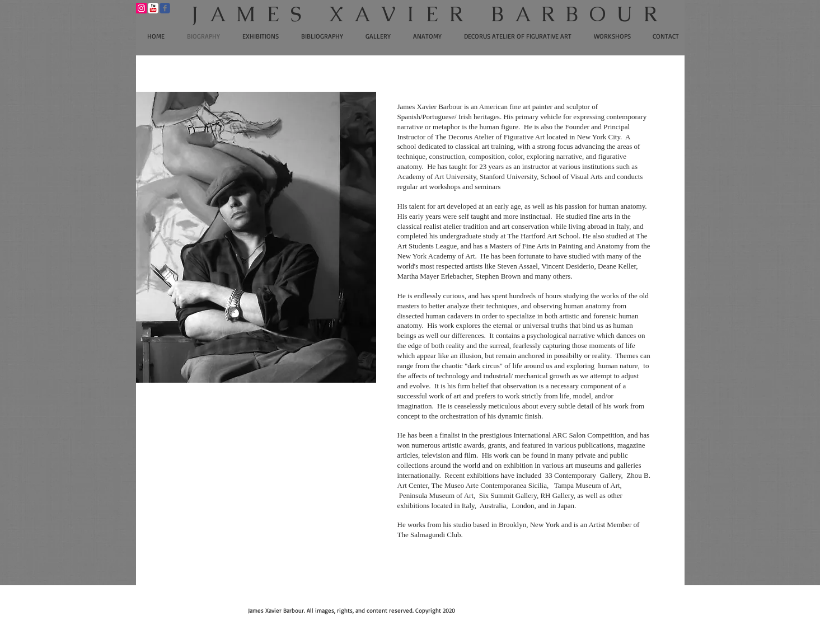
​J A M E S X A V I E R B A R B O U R (425, 14)
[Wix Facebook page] (165, 8)
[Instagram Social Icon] (141, 8)
